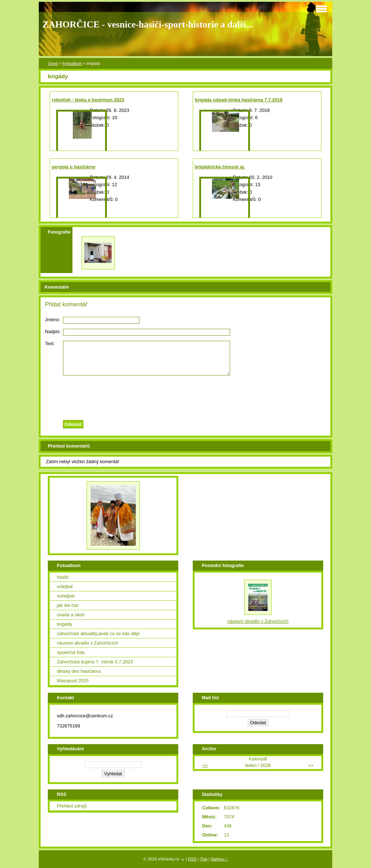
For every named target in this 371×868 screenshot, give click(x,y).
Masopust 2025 (73, 681)
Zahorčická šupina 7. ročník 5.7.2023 (95, 662)
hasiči (63, 577)
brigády (64, 624)
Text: (50, 343)
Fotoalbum (72, 63)
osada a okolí (71, 615)
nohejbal (66, 596)
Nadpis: (53, 332)
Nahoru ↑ (219, 859)
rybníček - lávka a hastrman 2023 (88, 100)
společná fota (71, 652)
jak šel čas (68, 605)
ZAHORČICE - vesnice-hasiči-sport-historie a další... (148, 24)
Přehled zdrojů (72, 806)
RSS (192, 859)
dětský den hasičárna (79, 671)
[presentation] (185, 396)
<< (205, 765)
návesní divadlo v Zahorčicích (87, 643)
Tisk (204, 859)
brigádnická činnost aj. (220, 167)
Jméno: (53, 320)
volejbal (65, 586)
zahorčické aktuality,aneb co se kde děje (98, 634)
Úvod (53, 63)
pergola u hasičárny (74, 167)
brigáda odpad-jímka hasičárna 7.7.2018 (239, 100)
